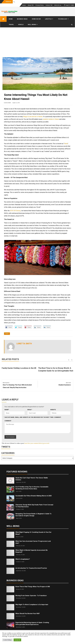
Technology (63, 19)
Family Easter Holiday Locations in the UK (19, 368)
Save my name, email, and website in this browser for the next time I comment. (33, 417)
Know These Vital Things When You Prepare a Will (33, 587)
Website (53, 410)
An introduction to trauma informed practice (31, 568)
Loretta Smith (7, 103)
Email (30, 410)
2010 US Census (15, 211)
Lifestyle (48, 19)
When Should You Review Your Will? (28, 614)
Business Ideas (22, 19)
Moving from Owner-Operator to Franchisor (31, 596)
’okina (66, 144)
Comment (8, 421)
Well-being (32, 24)
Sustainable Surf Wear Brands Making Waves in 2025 (34, 496)
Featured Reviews (17, 472)
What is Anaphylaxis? (23, 559)
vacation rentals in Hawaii (51, 119)
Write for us (58, 5)
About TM (31, 5)
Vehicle (21, 24)
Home (24, 5)
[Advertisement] (37, 41)
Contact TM (49, 5)
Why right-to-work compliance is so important (32, 605)
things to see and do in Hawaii (33, 117)
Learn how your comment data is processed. (37, 443)
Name (7, 410)
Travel (11, 24)
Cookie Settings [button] (7, 640)
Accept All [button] (17, 640)
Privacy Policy (40, 5)
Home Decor (36, 19)
